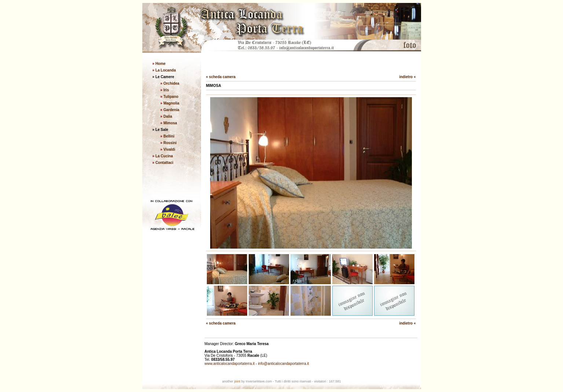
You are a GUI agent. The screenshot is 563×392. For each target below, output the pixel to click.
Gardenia (171, 110)
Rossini (170, 143)
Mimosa (170, 123)
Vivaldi (169, 149)
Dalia (168, 116)
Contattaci (164, 163)
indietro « (407, 77)
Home (160, 64)
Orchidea (171, 83)
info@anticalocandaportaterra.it (283, 364)
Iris (166, 90)
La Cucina (164, 156)
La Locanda (165, 70)
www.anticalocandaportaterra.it (230, 364)
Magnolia (171, 103)
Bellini (169, 136)
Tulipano (171, 97)
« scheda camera (221, 77)
